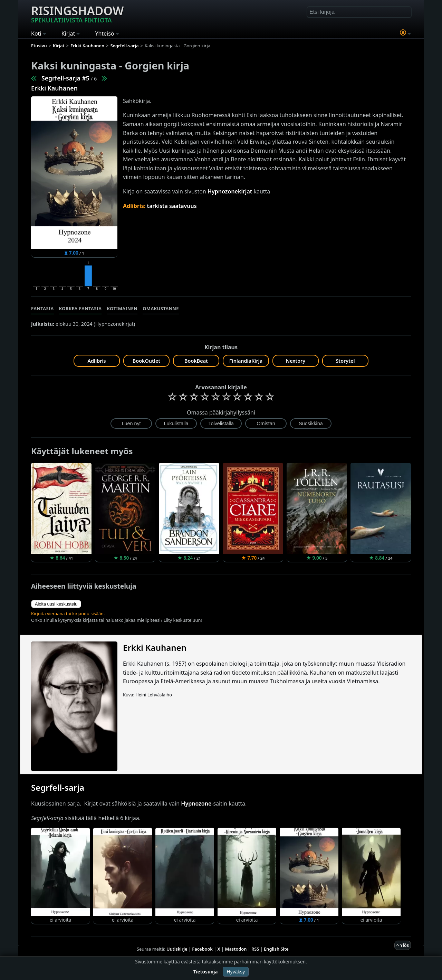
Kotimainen (122, 308)
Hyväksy (236, 972)
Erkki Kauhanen (54, 88)
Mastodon (236, 949)
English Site (276, 949)
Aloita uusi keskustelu (56, 604)
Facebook (202, 949)
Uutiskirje (177, 949)
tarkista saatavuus (172, 206)
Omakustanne (161, 308)
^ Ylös (403, 945)
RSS (255, 949)
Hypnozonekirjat (230, 191)
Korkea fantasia (80, 308)
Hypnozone (196, 803)
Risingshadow (77, 13)
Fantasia (42, 308)
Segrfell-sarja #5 (65, 78)
